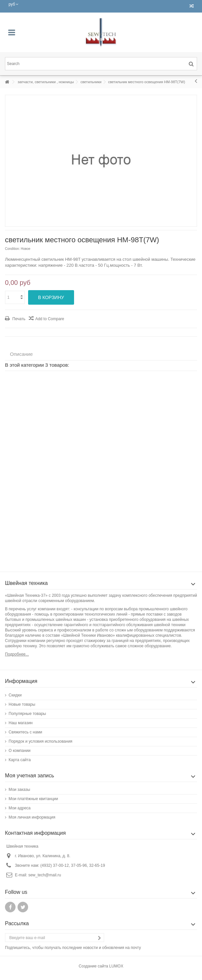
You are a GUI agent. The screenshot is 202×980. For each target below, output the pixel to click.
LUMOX (116, 966)
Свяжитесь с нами (25, 732)
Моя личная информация (32, 817)
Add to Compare (50, 319)
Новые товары (22, 704)
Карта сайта (20, 760)
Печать (18, 319)
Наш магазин (21, 723)
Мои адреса (20, 808)
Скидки (15, 695)
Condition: (12, 249)
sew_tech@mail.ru (45, 875)
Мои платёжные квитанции (33, 799)
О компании (20, 751)
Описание (21, 354)
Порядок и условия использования (40, 741)
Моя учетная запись (30, 776)
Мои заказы (19, 790)
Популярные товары (27, 714)
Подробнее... (17, 654)
